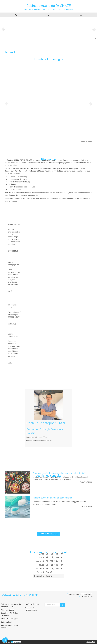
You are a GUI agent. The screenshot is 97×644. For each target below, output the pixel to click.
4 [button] (85, 141)
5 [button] (87, 141)
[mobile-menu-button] (81, 15)
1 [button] (94, 39)
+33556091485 (88, 597)
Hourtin (54, 128)
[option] (48, 29)
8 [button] (92, 141)
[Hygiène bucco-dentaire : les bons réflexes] (17, 473)
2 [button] (95, 39)
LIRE (10, 338)
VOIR (10, 266)
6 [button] (88, 141)
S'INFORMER (13, 228)
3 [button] (83, 141)
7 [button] (90, 141)
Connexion (91, 642)
